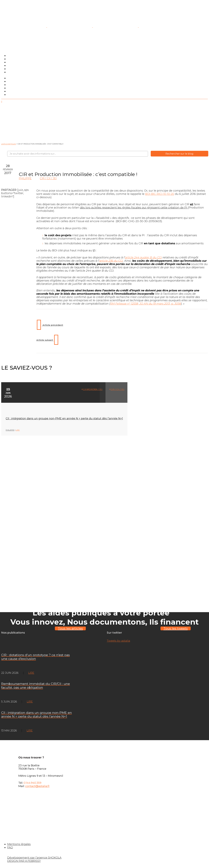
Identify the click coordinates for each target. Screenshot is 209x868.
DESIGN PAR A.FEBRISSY (24, 861)
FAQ (10, 847)
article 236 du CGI (111, 261)
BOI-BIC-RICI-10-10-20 (160, 194)
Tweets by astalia (118, 641)
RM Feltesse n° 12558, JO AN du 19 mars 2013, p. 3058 (146, 304)
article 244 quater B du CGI (143, 258)
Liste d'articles (9, 144)
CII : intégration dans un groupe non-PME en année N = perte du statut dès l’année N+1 (64, 418)
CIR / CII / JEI (48, 178)
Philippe (25, 178)
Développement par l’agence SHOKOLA (34, 858)
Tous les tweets (176, 628)
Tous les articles (70, 628)
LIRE (18, 430)
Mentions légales (19, 844)
